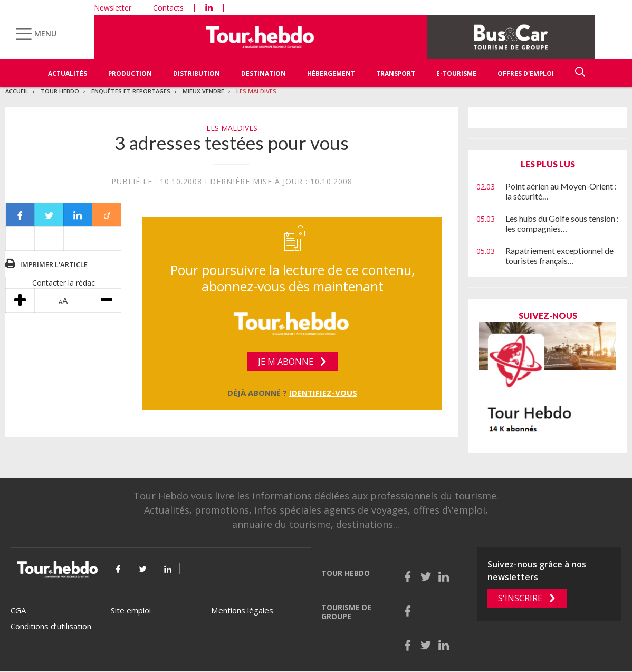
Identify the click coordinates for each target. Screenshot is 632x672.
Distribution (197, 74)
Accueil (17, 91)
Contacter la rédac (64, 283)
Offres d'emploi (526, 74)
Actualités (68, 74)
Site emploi (131, 610)
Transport (396, 74)
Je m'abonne (286, 362)
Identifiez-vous (323, 393)
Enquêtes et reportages (131, 91)
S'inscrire (520, 598)
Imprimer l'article (54, 264)
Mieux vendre (203, 91)
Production (130, 74)
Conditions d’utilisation (51, 626)
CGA (18, 610)
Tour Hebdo (60, 91)
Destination (264, 74)
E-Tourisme (456, 74)
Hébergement (331, 74)
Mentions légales (242, 610)
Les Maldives (256, 91)
